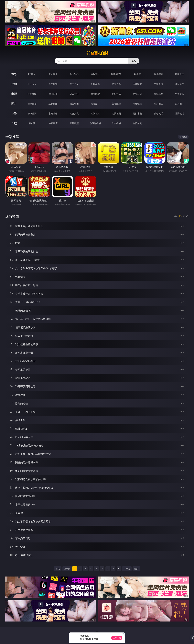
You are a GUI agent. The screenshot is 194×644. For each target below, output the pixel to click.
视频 (14, 84)
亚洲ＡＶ (32, 84)
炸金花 (137, 74)
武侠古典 (95, 113)
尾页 (136, 569)
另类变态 (179, 94)
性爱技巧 (179, 113)
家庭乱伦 (53, 113)
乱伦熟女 (158, 94)
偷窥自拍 (32, 104)
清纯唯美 (137, 104)
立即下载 (117, 638)
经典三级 (137, 94)
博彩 (14, 74)
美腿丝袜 (116, 104)
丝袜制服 (137, 84)
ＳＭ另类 (179, 84)
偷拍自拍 (53, 94)
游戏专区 (95, 74)
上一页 (67, 569)
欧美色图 (74, 104)
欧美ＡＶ (74, 84)
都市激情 (32, 113)
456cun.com (97, 53)
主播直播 (158, 84)
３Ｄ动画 (95, 84)
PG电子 (32, 74)
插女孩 (32, 123)
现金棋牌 (158, 74)
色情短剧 (137, 123)
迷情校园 (116, 113)
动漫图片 (95, 104)
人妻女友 (74, 113)
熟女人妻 (116, 84)
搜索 (134, 61)
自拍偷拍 (53, 84)
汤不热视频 (95, 123)
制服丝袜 (116, 94)
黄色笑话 (158, 113)
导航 (14, 123)
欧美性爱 (95, 94)
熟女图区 (158, 104)
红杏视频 (116, 123)
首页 (58, 569)
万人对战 (74, 74)
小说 (14, 113)
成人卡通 (74, 94)
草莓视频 (74, 123)
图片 (14, 104)
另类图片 (179, 104)
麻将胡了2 (116, 74)
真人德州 (53, 74)
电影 (14, 94)
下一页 (127, 569)
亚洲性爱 (32, 94)
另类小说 (137, 113)
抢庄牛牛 (179, 74)
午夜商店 (53, 123)
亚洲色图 (53, 104)
